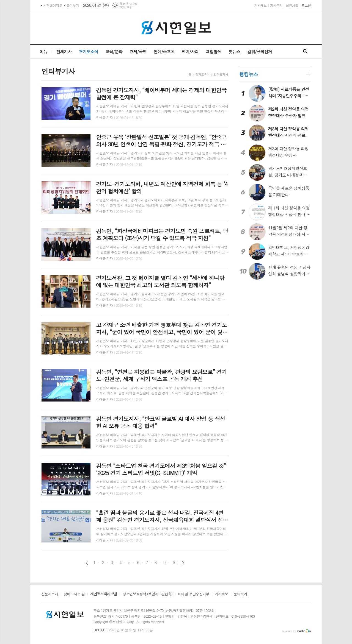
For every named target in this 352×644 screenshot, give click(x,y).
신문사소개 (50, 594)
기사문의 (276, 5)
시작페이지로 (53, 5)
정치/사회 (190, 51)
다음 (183, 563)
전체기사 (64, 51)
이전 (87, 563)
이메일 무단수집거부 (194, 594)
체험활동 (213, 51)
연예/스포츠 (164, 51)
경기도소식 (88, 51)
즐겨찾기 (73, 5)
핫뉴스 (234, 51)
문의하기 (240, 594)
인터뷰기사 (221, 74)
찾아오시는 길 (74, 594)
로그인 (306, 5)
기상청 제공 (126, 7)
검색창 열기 (305, 52)
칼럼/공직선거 (260, 51)
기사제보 (261, 5)
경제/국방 (138, 51)
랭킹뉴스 (249, 74)
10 (174, 562)
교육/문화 (114, 51)
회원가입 (292, 5)
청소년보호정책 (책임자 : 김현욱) (148, 594)
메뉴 (43, 51)
